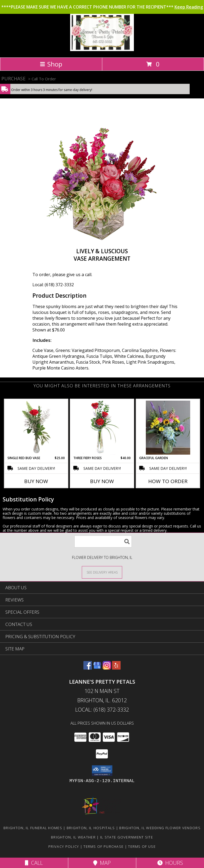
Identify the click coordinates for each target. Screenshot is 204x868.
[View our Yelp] (116, 668)
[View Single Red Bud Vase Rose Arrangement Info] (36, 427)
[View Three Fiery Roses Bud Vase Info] (102, 428)
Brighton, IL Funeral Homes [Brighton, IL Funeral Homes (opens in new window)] (33, 828)
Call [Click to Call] (34, 863)
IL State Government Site (127, 837)
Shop (51, 64)
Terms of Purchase (103, 846)
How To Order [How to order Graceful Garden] (168, 481)
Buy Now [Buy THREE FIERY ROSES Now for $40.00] (102, 481)
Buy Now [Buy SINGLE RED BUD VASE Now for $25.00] (36, 481)
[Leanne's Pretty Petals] (102, 50)
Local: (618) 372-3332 (53, 285)
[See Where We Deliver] (102, 572)
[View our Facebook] (88, 668)
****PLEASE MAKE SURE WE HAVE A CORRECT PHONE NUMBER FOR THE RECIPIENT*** (102, 7)
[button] (102, 771)
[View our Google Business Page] (97, 668)
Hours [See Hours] (170, 863)
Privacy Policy (64, 846)
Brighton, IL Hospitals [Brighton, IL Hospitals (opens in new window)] (91, 828)
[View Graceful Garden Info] (168, 428)
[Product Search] (103, 541)
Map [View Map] (102, 863)
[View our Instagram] (107, 668)
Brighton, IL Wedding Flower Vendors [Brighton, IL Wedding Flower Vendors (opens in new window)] (160, 828)
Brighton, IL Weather (73, 837)
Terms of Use (142, 846)
